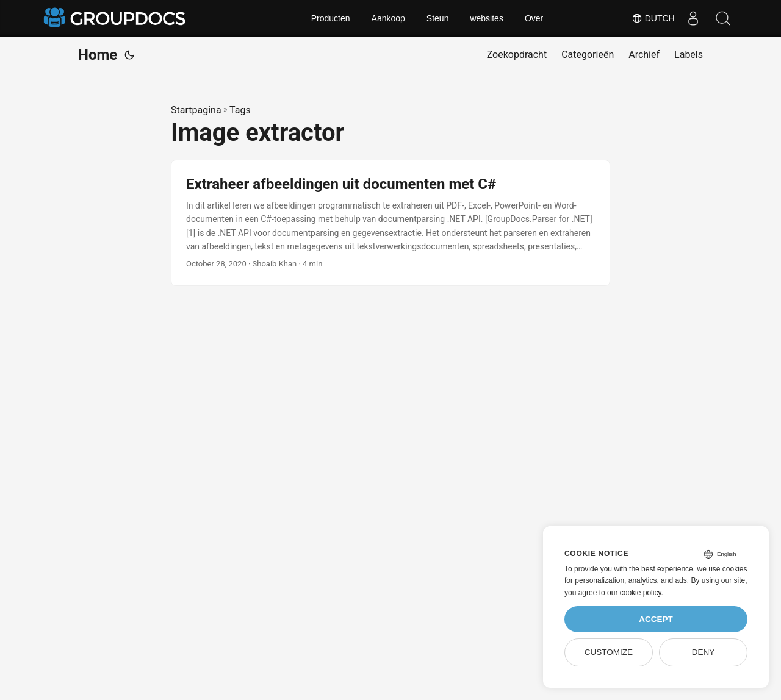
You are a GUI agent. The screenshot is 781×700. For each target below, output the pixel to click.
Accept (656, 619)
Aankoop (388, 18)
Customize (609, 652)
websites (486, 18)
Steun (438, 18)
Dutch (653, 18)
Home (98, 55)
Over (534, 18)
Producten (331, 18)
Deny (704, 652)
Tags (240, 110)
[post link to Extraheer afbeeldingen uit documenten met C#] (390, 223)
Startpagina (196, 110)
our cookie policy (634, 593)
